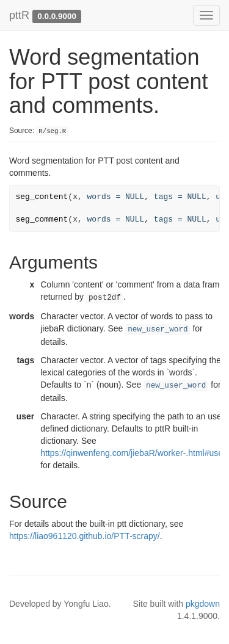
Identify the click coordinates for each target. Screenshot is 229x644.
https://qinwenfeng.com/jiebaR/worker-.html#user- (134, 453)
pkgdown (203, 604)
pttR (19, 15)
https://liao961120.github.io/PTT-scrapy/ (85, 536)
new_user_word (158, 330)
